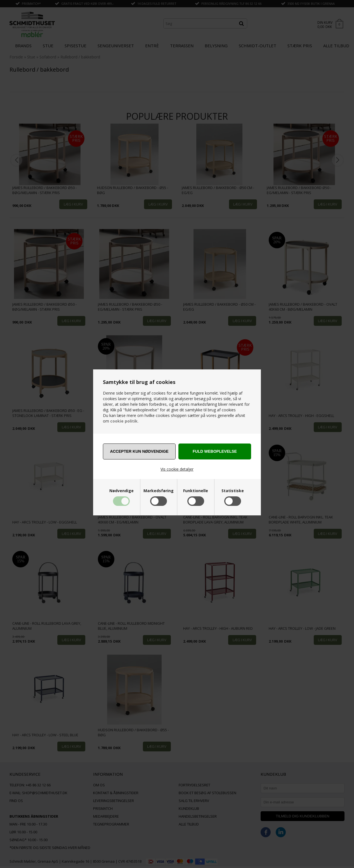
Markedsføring (159, 491)
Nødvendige (121, 491)
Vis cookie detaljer (177, 469)
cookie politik (124, 421)
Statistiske (233, 491)
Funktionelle (196, 491)
